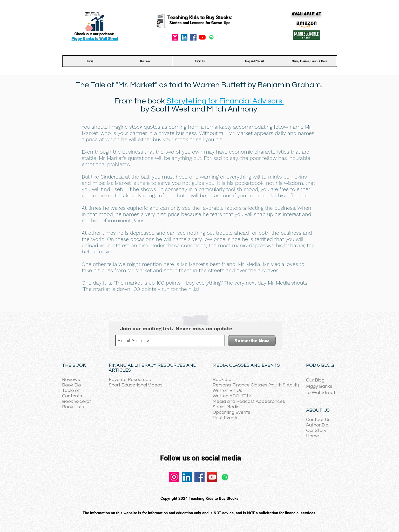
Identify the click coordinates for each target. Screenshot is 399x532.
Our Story (316, 431)
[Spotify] (211, 37)
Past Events (226, 418)
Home (313, 436)
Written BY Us (227, 390)
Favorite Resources (130, 380)
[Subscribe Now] (252, 341)
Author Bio (317, 425)
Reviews (71, 380)
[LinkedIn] (187, 477)
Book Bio (72, 385)
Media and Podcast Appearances (249, 401)
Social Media (226, 407)
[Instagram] (175, 37)
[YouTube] (202, 37)
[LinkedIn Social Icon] (184, 37)
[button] (145, 61)
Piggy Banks (319, 386)
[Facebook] (193, 37)
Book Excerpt (77, 401)
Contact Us (318, 420)
